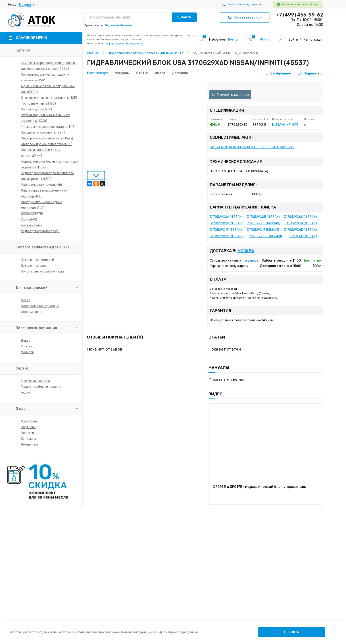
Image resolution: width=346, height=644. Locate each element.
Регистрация (313, 40)
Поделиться (311, 73)
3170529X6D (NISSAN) (300, 230)
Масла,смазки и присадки (40, 306)
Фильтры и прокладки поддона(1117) (48, 127)
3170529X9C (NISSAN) (226, 236)
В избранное (281, 73)
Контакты (28, 439)
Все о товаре (98, 73)
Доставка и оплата (35, 381)
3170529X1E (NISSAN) (226, 230)
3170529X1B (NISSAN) (263, 230)
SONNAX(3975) (32, 214)
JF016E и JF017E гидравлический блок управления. (259, 487)
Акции (26, 393)
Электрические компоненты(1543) (47, 138)
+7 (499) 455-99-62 (300, 15)
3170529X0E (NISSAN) (266, 236)
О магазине (29, 421)
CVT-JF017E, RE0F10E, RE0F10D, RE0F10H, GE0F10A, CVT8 (252, 147)
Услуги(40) (29, 220)
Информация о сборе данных (124, 43)
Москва (246, 251)
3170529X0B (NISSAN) (263, 217)
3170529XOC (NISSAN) (264, 223)
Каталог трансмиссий (38, 260)
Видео (26, 341)
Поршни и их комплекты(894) (43, 133)
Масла (26, 300)
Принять (292, 632)
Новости (27, 433)
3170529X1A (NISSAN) (301, 223)
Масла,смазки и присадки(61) (43, 185)
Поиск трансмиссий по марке (43, 271)
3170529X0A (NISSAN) (226, 217)
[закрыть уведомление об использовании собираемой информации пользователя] (333, 627)
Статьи (27, 346)
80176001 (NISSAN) (303, 236)
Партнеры (29, 427)
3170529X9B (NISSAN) (226, 223)
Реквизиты (29, 445)
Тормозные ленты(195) (38, 104)
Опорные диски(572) (36, 109)
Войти (293, 40)
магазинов (250, 261)
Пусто (233, 40)
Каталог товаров (34, 266)
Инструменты (32, 312)
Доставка (180, 73)
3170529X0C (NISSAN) (300, 217)
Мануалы (28, 352)
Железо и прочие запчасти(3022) (47, 144)
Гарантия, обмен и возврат (41, 387)
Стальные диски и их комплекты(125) (49, 98)
